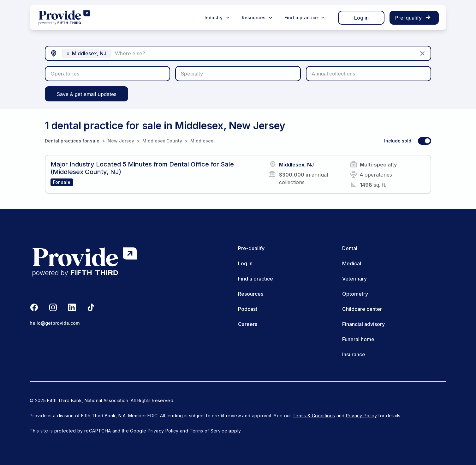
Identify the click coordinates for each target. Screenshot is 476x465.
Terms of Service (209, 431)
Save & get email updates (86, 94)
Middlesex (202, 141)
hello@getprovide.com (55, 323)
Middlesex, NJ (296, 165)
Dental (350, 248)
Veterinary (354, 279)
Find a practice (256, 279)
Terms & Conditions (314, 416)
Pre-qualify (251, 248)
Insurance (354, 354)
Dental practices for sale (72, 141)
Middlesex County (162, 141)
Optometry (355, 294)
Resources (251, 294)
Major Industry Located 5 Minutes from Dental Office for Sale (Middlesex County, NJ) (142, 168)
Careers (248, 324)
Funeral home (358, 339)
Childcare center (362, 309)
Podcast (248, 309)
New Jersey (121, 141)
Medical (352, 263)
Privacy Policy (361, 416)
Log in (361, 18)
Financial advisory (363, 324)
